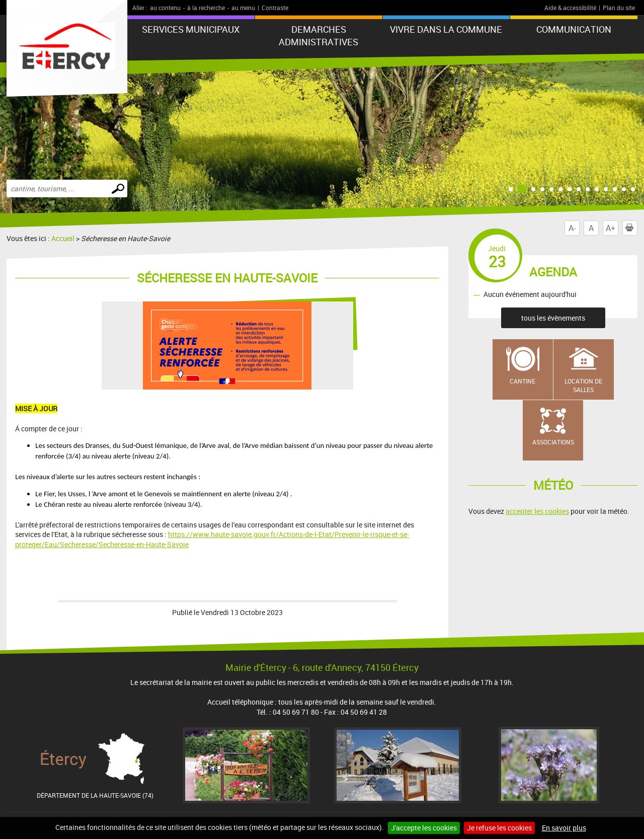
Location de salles (583, 385)
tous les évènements (553, 318)
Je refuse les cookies (499, 828)
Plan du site (619, 8)
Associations (553, 442)
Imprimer (631, 228)
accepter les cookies (537, 511)
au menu (243, 8)
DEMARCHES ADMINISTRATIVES (318, 35)
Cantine (522, 381)
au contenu (165, 8)
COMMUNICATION (574, 29)
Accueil (63, 238)
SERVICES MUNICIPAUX (191, 29)
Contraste (275, 8)
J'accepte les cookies (424, 828)
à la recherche (206, 8)
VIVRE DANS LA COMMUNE (446, 29)
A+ (611, 228)
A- (572, 228)
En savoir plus (564, 828)
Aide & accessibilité (570, 8)
